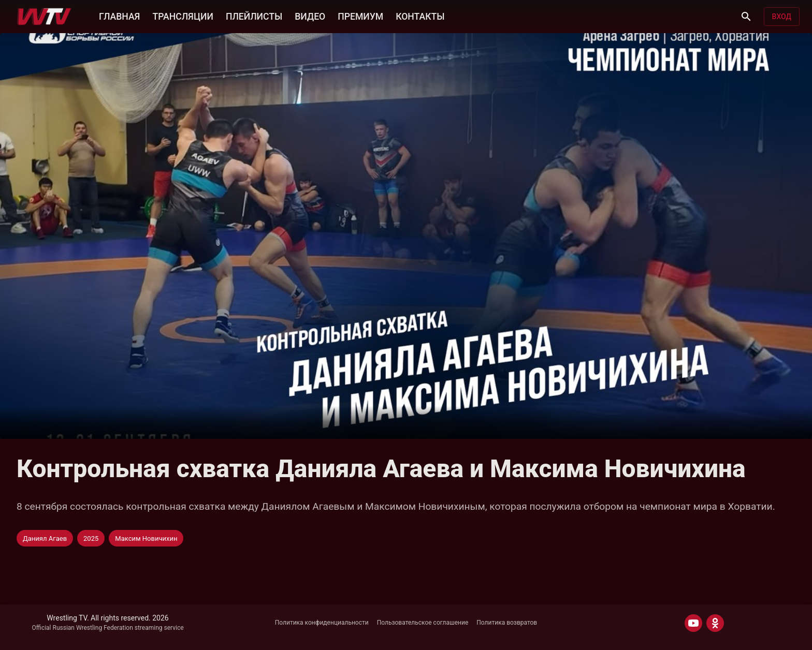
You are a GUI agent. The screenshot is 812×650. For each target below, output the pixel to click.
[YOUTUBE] (693, 623)
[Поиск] (746, 17)
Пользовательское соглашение (423, 623)
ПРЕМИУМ (360, 17)
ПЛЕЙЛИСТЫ (254, 17)
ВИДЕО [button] (310, 17)
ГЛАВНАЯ (119, 17)
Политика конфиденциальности (322, 623)
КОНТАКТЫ (420, 17)
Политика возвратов (507, 623)
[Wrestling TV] (44, 17)
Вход (782, 17)
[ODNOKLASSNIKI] (715, 623)
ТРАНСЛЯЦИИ (183, 17)
